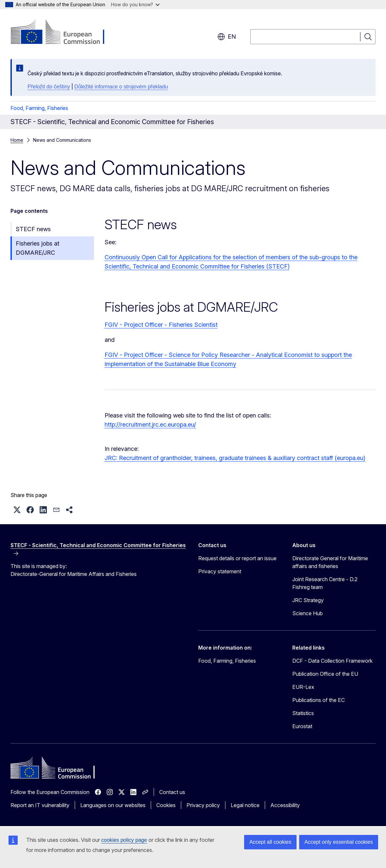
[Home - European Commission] (63, 33)
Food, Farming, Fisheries (39, 108)
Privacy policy (203, 805)
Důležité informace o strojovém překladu (121, 87)
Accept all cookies (270, 842)
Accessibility (285, 805)
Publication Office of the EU (325, 674)
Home (17, 140)
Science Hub (308, 613)
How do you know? (135, 4)
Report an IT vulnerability (40, 805)
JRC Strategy (308, 600)
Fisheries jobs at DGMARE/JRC (38, 248)
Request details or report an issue (237, 558)
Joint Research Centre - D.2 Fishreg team (325, 583)
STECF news (33, 229)
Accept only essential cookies (339, 842)
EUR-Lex (303, 687)
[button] (17, 510)
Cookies (166, 805)
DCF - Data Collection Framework (332, 661)
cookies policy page (124, 840)
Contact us (172, 792)
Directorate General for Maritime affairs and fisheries (330, 562)
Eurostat (302, 726)
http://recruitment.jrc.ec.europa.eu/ (150, 425)
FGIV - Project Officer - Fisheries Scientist (161, 325)
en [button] (227, 37)
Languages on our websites (113, 805)
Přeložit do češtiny (49, 87)
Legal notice (245, 805)
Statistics (303, 713)
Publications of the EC (318, 700)
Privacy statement (220, 571)
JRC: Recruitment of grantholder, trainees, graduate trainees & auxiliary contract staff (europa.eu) (235, 458)
